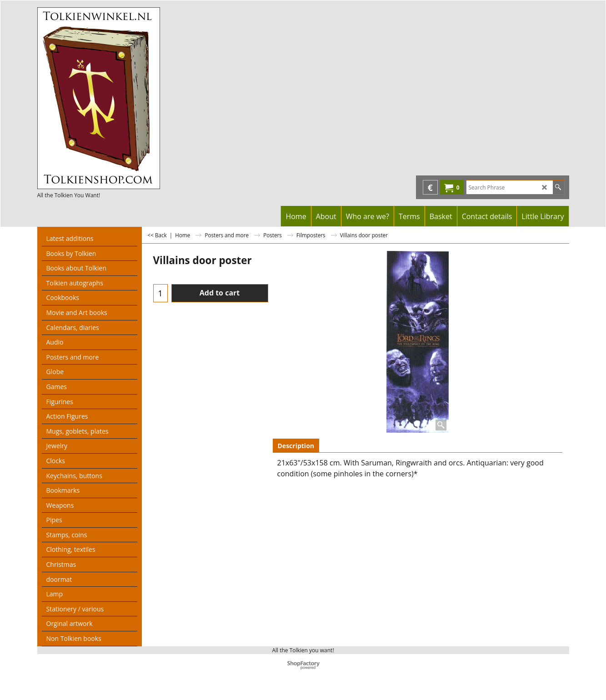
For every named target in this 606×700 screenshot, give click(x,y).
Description (296, 446)
